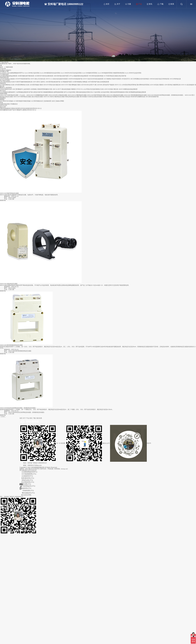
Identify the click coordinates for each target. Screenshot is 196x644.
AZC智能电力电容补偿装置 (112, 79)
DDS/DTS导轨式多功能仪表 (52, 85)
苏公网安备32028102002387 (28, 470)
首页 (105, 4)
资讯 (148, 4)
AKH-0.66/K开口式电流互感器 (58, 95)
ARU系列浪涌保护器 (152, 97)
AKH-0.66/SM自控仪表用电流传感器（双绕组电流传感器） (166, 95)
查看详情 (3, 200)
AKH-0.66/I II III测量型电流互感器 (37, 95)
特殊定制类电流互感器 (72, 97)
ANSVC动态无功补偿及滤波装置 (93, 79)
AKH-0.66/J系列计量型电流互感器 (54, 97)
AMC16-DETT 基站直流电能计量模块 (64, 89)
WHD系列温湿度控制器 (96, 76)
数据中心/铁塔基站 (6, 88)
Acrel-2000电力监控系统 (32, 73)
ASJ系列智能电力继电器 (80, 82)
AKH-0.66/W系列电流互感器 (22, 97)
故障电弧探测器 (58, 92)
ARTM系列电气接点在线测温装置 (98, 82)
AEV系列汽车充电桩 (6, 101)
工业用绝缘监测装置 (22, 92)
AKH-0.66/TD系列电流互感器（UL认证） (13, 95)
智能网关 (3, 98)
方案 (127, 4)
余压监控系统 (105, 92)
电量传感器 (4, 94)
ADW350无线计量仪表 (111, 89)
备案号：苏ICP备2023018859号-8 (30, 469)
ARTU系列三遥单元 (39, 82)
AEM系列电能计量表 (36, 85)
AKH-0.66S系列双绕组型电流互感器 (11, 345)
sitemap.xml (64, 469)
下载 (159, 4)
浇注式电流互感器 (37, 97)
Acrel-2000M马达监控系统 (133, 73)
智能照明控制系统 (119, 73)
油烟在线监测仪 (5, 104)
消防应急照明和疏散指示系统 (119, 92)
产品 (138, 4)
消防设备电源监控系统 (83, 92)
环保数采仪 (14, 104)
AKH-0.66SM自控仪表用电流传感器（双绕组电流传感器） (18, 408)
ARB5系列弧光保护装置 (61, 76)
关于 (116, 4)
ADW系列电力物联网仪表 (172, 85)
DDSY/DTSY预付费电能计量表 (71, 85)
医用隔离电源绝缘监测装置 (137, 92)
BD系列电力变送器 (124, 97)
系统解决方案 (4, 71)
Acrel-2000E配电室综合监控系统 (50, 73)
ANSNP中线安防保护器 (22, 79)
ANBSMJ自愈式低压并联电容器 (159, 79)
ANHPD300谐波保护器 (75, 79)
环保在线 (51, 469)
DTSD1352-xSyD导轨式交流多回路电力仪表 (90, 89)
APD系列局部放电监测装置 (9, 76)
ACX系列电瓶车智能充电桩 (22, 101)
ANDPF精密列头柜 (6, 89)
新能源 (2, 100)
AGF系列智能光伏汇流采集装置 (41, 101)
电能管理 (3, 83)
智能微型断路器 (48, 92)
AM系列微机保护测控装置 (26, 76)
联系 (170, 4)
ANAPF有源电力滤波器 (7, 79)
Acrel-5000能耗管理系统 (90, 73)
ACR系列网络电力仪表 (7, 85)
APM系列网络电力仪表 (22, 85)
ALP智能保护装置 (66, 82)
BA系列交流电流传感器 (95, 97)
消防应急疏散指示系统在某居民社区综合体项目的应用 (17, 108)
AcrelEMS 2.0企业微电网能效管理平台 (12, 73)
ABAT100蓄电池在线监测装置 (128, 89)
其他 (1, 102)
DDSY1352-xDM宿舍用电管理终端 (125, 85)
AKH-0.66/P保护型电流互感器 (96, 95)
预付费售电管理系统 (143, 85)
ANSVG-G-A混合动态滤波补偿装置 (57, 79)
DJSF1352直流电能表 (188, 85)
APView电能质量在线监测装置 (79, 76)
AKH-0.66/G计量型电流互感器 (77, 95)
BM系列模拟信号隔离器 (110, 97)
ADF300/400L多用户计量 (89, 85)
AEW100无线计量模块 (157, 85)
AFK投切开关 (126, 79)
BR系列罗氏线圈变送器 (138, 97)
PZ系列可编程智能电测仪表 (24, 82)
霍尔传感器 (83, 97)
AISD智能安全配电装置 (7, 92)
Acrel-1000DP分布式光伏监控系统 (71, 73)
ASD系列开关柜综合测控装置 (44, 76)
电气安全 (3, 91)
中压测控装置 (4, 74)
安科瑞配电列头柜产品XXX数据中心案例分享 (14, 110)
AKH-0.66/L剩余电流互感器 (115, 95)
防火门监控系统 (95, 92)
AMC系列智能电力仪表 (7, 82)
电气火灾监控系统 (70, 92)
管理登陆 (57, 469)
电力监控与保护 (5, 80)
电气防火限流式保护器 (36, 92)
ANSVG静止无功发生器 (38, 79)
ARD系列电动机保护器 (53, 82)
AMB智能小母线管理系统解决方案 (41, 89)
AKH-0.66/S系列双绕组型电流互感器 (135, 95)
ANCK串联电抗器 (175, 79)
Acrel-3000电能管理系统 (105, 73)
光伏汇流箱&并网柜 (58, 101)
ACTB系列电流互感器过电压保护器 (115, 76)
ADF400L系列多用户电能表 (106, 85)
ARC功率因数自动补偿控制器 (140, 79)
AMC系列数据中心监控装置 (21, 89)
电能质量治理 (4, 77)
